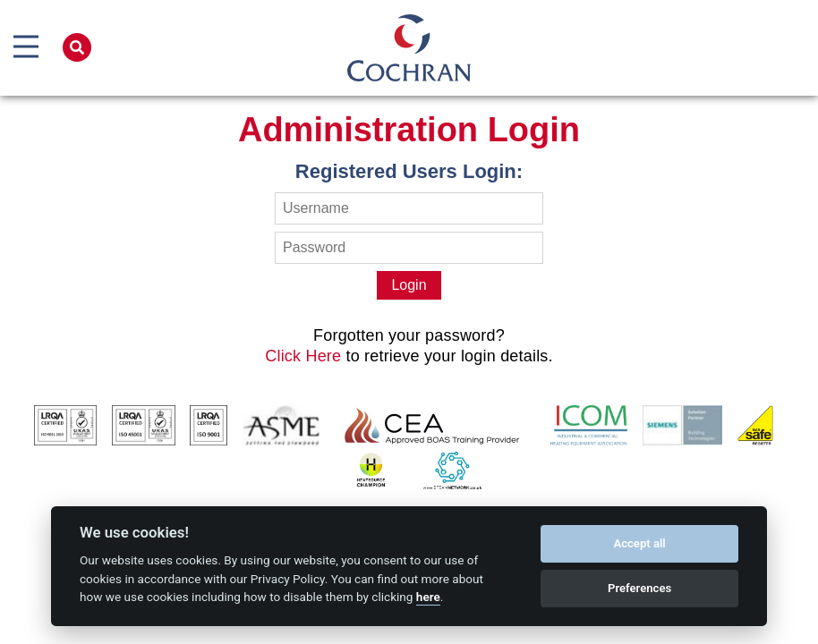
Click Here (303, 356)
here (428, 597)
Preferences (639, 588)
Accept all (639, 543)
